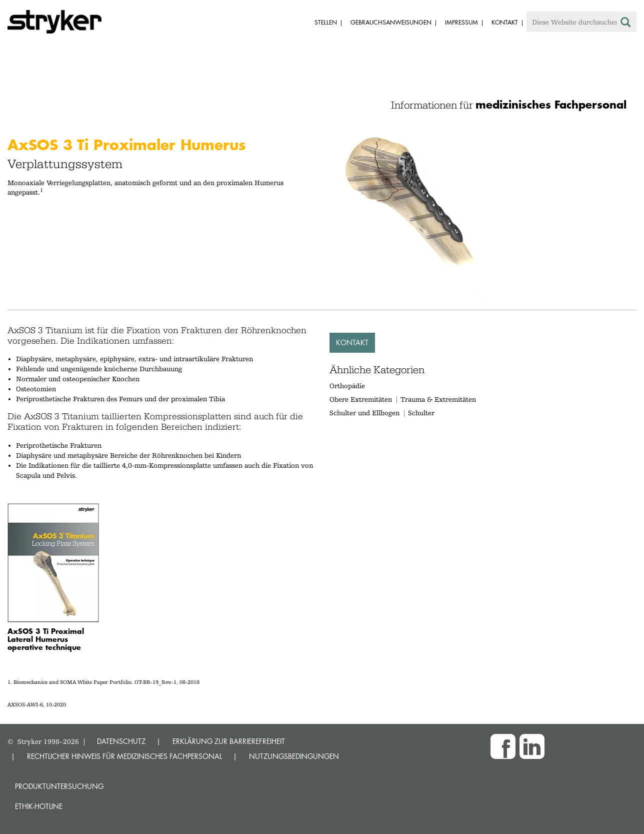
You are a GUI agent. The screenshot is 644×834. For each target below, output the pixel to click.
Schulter (421, 413)
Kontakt (352, 342)
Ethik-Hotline (39, 806)
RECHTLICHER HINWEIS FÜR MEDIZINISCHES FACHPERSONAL (124, 756)
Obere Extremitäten (361, 399)
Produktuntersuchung (59, 786)
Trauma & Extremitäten (438, 399)
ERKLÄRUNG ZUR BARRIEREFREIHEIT (229, 741)
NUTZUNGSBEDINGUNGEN (294, 756)
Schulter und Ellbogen (364, 413)
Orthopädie (347, 386)
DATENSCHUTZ (121, 741)
